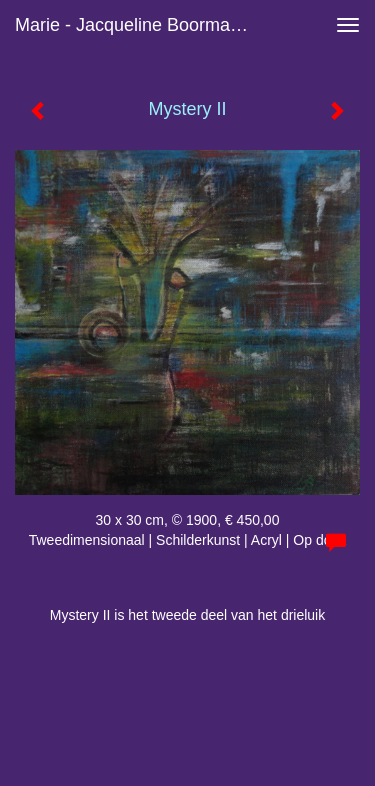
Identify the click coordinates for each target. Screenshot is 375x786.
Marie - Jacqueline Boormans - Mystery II (143, 25)
